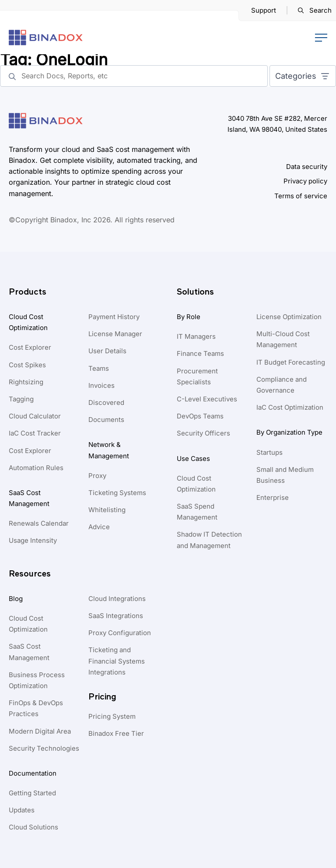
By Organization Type (289, 432)
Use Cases (193, 459)
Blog (16, 599)
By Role (189, 317)
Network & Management (109, 450)
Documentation (33, 773)
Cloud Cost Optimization (28, 322)
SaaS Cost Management (29, 498)
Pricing (102, 697)
